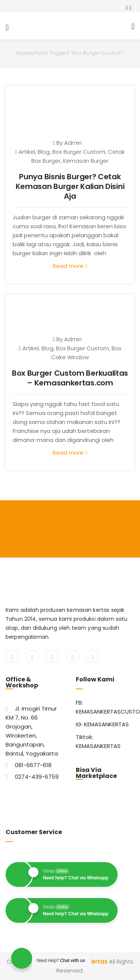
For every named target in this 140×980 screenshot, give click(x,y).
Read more (70, 266)
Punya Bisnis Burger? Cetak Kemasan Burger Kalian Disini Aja (70, 186)
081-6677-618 (33, 765)
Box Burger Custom (79, 152)
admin (73, 143)
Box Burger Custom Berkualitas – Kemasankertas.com (70, 378)
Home (25, 53)
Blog (44, 152)
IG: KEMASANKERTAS (102, 724)
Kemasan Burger (86, 161)
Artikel (27, 152)
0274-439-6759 (37, 777)
